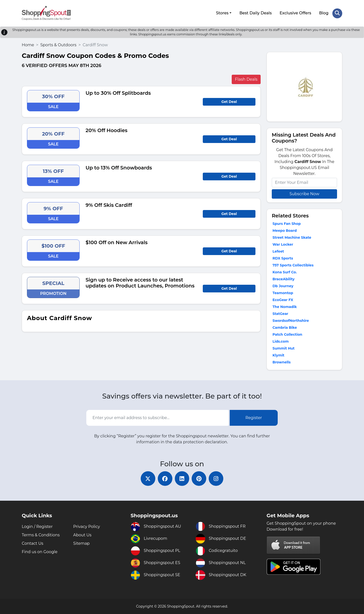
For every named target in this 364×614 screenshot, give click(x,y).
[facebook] (165, 478)
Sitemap (81, 543)
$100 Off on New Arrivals (117, 242)
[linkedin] (182, 478)
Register (254, 417)
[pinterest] (199, 478)
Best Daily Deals (256, 13)
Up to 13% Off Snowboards (119, 167)
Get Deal (229, 101)
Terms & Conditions (41, 535)
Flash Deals (246, 79)
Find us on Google (40, 552)
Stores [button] (222, 13)
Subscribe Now (304, 194)
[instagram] (217, 478)
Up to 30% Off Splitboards (118, 93)
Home (28, 45)
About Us (82, 535)
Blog (324, 13)
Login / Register (37, 527)
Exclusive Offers (296, 13)
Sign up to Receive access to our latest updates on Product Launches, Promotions (140, 283)
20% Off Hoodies (106, 130)
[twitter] (147, 478)
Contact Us (33, 543)
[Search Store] (337, 13)
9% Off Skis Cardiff (109, 205)
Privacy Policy (87, 527)
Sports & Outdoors (58, 45)
